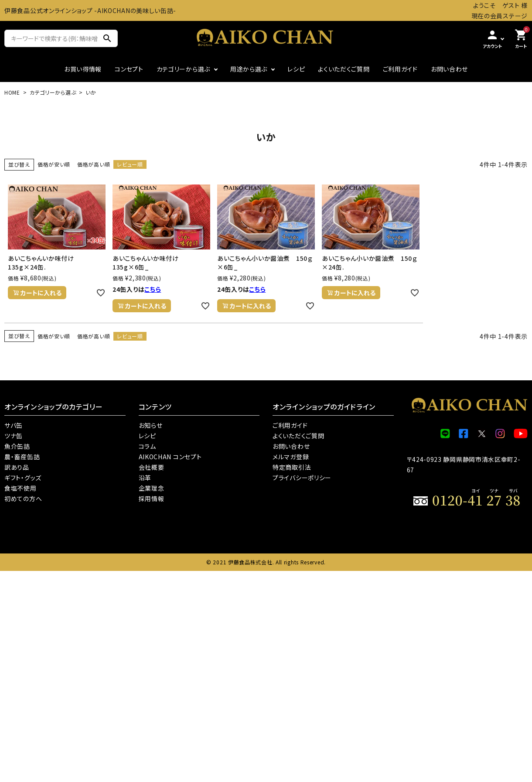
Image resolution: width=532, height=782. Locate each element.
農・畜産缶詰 (22, 457)
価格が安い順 (54, 164)
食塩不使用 (20, 488)
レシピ (296, 69)
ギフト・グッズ (23, 478)
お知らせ (151, 425)
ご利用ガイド (400, 69)
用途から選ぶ (249, 69)
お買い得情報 (83, 69)
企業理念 (152, 488)
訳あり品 (17, 467)
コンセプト (129, 69)
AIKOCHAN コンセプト (170, 457)
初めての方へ (23, 499)
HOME (12, 92)
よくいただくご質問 (344, 69)
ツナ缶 (14, 436)
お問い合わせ (449, 69)
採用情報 (152, 499)
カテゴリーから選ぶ (183, 69)
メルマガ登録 (291, 457)
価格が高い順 (94, 164)
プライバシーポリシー (302, 478)
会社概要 (152, 467)
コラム (147, 446)
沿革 (145, 478)
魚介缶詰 (17, 446)
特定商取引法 (292, 467)
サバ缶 (14, 425)
